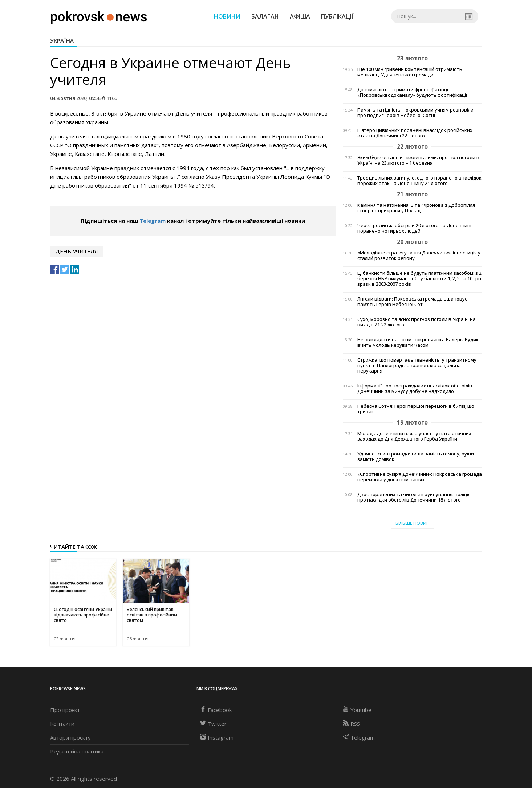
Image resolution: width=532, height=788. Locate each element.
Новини (227, 16)
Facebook (216, 710)
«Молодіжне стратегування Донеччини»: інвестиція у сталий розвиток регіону (419, 256)
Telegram (153, 221)
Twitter (213, 724)
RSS (351, 724)
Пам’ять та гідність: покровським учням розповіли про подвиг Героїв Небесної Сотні (415, 113)
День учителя (77, 251)
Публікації (337, 16)
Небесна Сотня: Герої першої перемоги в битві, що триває (416, 409)
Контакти (62, 724)
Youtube (357, 710)
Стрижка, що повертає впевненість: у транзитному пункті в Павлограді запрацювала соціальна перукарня (417, 365)
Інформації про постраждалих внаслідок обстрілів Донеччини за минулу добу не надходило (415, 389)
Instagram (217, 737)
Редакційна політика (77, 751)
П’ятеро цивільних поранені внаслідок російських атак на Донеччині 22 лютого (415, 133)
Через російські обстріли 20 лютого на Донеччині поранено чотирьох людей (414, 228)
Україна (62, 40)
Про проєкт (65, 710)
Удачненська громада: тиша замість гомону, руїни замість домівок (416, 457)
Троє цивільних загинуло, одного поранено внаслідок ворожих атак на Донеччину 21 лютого (419, 181)
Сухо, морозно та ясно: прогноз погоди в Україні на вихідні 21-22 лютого (417, 322)
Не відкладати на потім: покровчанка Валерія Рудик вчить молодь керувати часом (418, 342)
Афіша (300, 16)
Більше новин (413, 523)
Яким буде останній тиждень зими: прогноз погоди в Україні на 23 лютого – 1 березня (418, 160)
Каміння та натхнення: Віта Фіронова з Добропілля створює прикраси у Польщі (416, 208)
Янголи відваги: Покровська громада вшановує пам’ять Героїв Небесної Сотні (412, 302)
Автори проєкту (70, 737)
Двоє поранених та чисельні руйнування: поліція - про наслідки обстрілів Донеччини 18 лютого (415, 497)
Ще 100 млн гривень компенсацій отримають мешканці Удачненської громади (410, 72)
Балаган (265, 16)
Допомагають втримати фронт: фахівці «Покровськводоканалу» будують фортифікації (412, 92)
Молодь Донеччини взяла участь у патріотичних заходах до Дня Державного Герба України (414, 436)
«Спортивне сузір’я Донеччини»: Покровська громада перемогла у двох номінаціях (420, 477)
